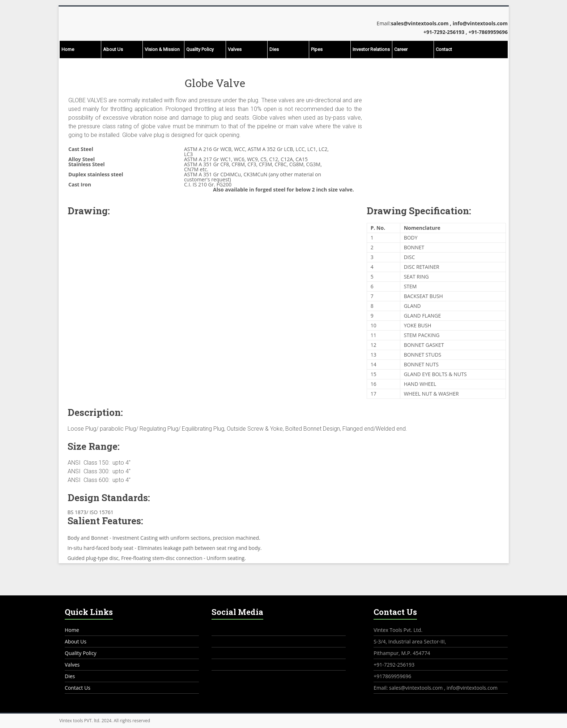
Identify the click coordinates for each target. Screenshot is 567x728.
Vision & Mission (162, 49)
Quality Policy (200, 49)
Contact (444, 49)
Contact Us (78, 688)
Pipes (317, 49)
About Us (113, 49)
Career (401, 49)
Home (68, 49)
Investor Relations (371, 49)
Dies (274, 49)
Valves (235, 49)
